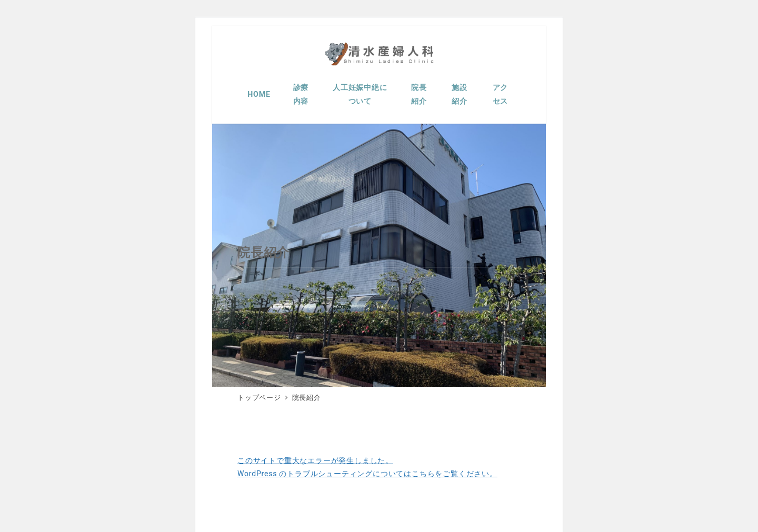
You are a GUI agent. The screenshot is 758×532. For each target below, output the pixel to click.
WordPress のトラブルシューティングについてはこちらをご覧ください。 (367, 474)
